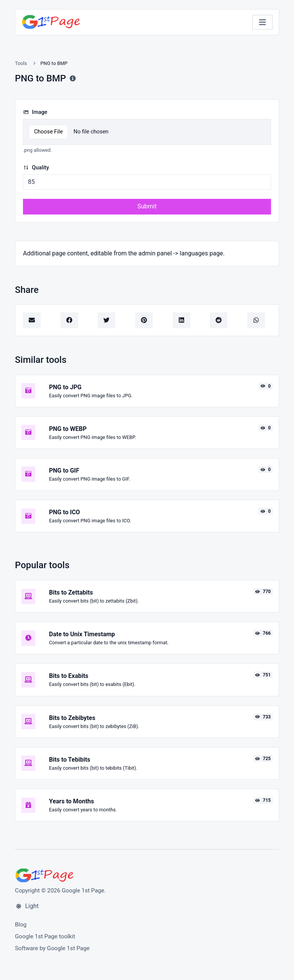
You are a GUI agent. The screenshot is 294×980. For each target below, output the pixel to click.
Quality (36, 168)
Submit (147, 206)
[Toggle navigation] (262, 22)
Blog (21, 925)
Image (35, 112)
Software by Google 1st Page (52, 948)
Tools (21, 63)
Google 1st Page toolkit (45, 936)
